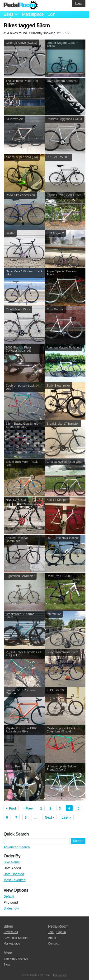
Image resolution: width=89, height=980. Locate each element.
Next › (49, 817)
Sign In (61, 932)
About (52, 938)
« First (11, 808)
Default (9, 896)
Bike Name (12, 862)
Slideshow (11, 908)
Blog (7, 964)
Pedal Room (21, 5)
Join (52, 14)
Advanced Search (17, 847)
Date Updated (14, 874)
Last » (66, 817)
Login (78, 3)
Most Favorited (15, 880)
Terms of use (60, 975)
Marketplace (33, 14)
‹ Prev (28, 808)
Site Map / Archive (16, 959)
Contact (53, 943)
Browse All (11, 932)
